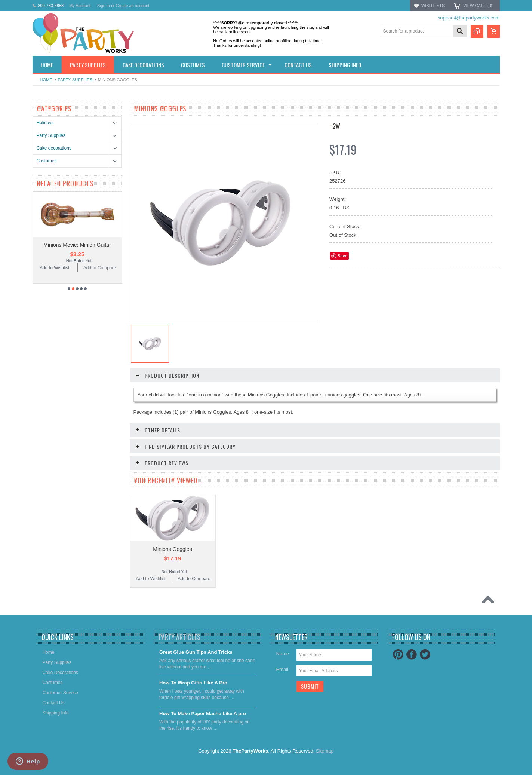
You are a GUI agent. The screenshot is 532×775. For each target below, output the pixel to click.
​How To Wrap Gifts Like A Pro (193, 705)
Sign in (104, 6)
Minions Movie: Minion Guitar (77, 274)
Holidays (45, 123)
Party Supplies (75, 80)
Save (342, 256)
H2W (335, 126)
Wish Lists (433, 6)
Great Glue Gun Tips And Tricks (196, 675)
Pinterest (398, 677)
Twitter (425, 677)
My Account (80, 6)
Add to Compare (100, 297)
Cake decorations (54, 148)
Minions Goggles (172, 578)
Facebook (412, 677)
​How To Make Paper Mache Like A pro (203, 736)
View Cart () (478, 6)
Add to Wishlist (54, 297)
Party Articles (179, 659)
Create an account (132, 6)
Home (46, 80)
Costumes (47, 161)
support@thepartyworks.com (469, 18)
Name (282, 676)
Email (282, 692)
